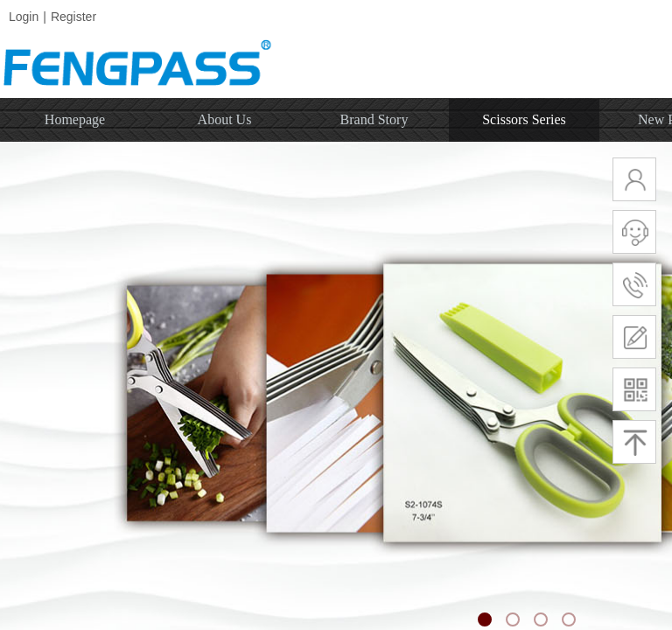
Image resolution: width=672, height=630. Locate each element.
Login (24, 17)
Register (73, 17)
